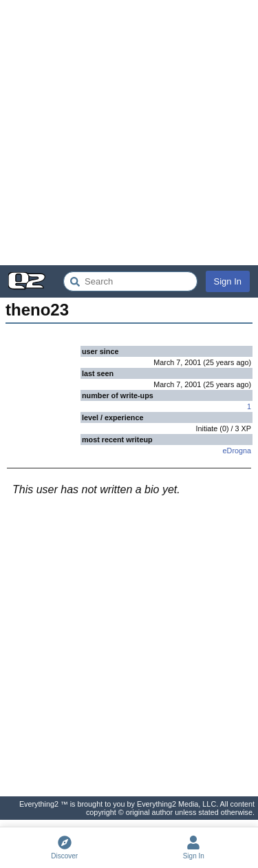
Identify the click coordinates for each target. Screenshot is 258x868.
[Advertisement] (129, 133)
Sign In (228, 281)
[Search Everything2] (130, 281)
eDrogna (237, 451)
